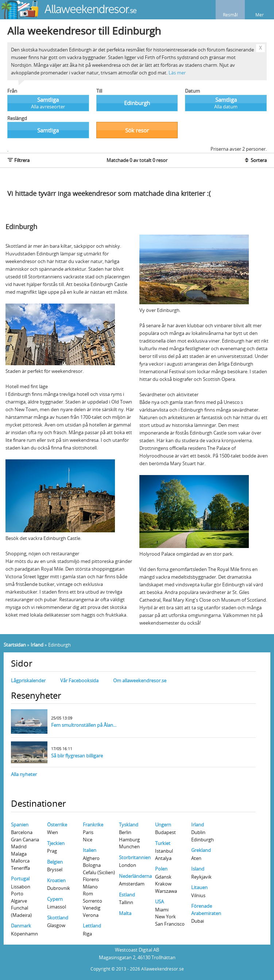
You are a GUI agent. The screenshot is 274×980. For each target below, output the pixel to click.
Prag (52, 851)
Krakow (163, 884)
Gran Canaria (25, 840)
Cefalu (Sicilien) (99, 872)
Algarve (19, 901)
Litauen (199, 887)
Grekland (201, 850)
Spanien (20, 825)
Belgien (55, 862)
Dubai (198, 921)
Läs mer (177, 73)
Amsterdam (132, 884)
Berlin (125, 832)
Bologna (92, 865)
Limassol (57, 907)
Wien (53, 832)
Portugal (20, 879)
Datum (192, 91)
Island (198, 869)
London (128, 865)
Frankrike (93, 825)
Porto (17, 894)
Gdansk (163, 877)
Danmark (21, 926)
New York (165, 917)
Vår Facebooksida (79, 680)
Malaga (19, 854)
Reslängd (17, 118)
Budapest (165, 832)
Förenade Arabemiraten (206, 910)
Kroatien (56, 880)
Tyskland (129, 825)
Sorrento (92, 901)
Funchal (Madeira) (21, 911)
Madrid (19, 846)
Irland (37, 645)
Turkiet (163, 843)
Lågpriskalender (28, 680)
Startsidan (15, 645)
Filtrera (18, 160)
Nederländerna (135, 876)
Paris (88, 832)
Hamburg (129, 840)
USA (159, 902)
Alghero (91, 858)
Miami (162, 910)
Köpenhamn (24, 934)
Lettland (92, 926)
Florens (91, 879)
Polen (161, 869)
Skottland (58, 918)
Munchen (129, 846)
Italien (90, 850)
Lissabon (21, 887)
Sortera (255, 160)
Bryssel (55, 869)
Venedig (92, 908)
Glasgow (56, 925)
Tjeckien (56, 843)
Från (12, 91)
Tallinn (126, 902)
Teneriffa (20, 868)
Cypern (55, 899)
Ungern (163, 825)
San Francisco (170, 924)
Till (99, 91)
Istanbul (164, 851)
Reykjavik (201, 877)
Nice (88, 840)
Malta (125, 913)
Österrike (57, 825)
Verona (91, 915)
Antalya (163, 858)
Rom (88, 894)
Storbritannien (135, 857)
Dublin (198, 832)
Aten (196, 858)
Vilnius (198, 895)
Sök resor (137, 130)
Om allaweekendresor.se (140, 680)
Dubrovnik (59, 888)
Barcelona (22, 832)
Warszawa (166, 891)
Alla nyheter (24, 774)
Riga (87, 934)
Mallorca (20, 861)
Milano (90, 887)
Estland (127, 895)
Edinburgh (202, 840)
